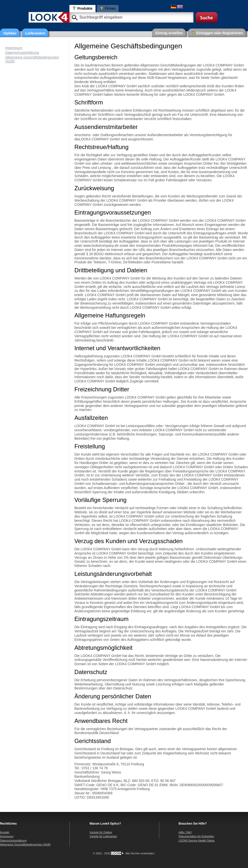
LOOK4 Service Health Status (197, 840)
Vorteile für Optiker (101, 832)
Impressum (14, 48)
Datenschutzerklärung (22, 53)
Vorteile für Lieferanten (103, 836)
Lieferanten (35, 33)
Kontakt (5, 832)
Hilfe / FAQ (185, 832)
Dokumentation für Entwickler (196, 836)
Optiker (10, 33)
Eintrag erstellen (169, 33)
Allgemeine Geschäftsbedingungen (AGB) (25, 844)
